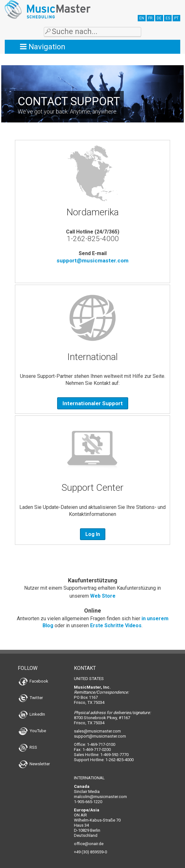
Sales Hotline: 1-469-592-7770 (101, 755)
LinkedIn (32, 714)
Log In (93, 534)
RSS (28, 747)
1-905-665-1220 (88, 802)
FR (150, 18)
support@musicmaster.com (92, 260)
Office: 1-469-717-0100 (95, 744)
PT (176, 18)
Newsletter (34, 764)
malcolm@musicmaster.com (100, 797)
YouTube (32, 731)
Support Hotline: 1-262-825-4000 (104, 760)
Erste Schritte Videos (116, 625)
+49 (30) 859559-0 (90, 852)
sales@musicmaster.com (97, 731)
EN (142, 18)
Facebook (33, 681)
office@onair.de (89, 844)
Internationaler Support (93, 403)
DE (159, 18)
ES (168, 18)
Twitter (31, 698)
